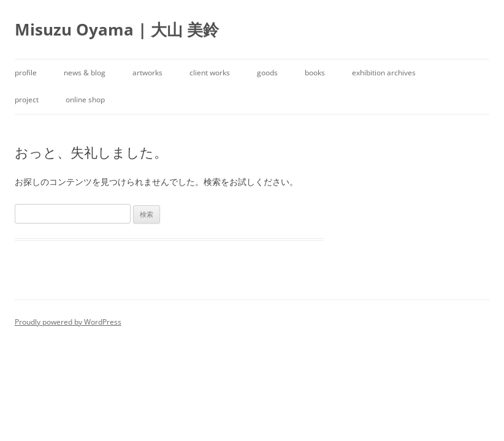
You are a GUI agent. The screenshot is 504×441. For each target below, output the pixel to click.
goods (267, 73)
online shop (85, 100)
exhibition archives (384, 73)
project (27, 100)
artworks (147, 73)
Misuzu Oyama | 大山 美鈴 (117, 29)
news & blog (85, 73)
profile (26, 73)
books (315, 73)
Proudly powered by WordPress (68, 322)
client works (210, 73)
